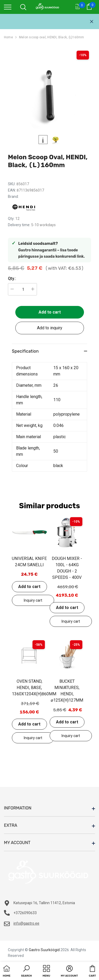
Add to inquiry (50, 328)
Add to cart (50, 312)
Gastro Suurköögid (44, 950)
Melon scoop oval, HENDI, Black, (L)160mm (52, 37)
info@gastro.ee (26, 923)
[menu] (8, 7)
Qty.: (12, 279)
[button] (27, 972)
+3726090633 (25, 913)
